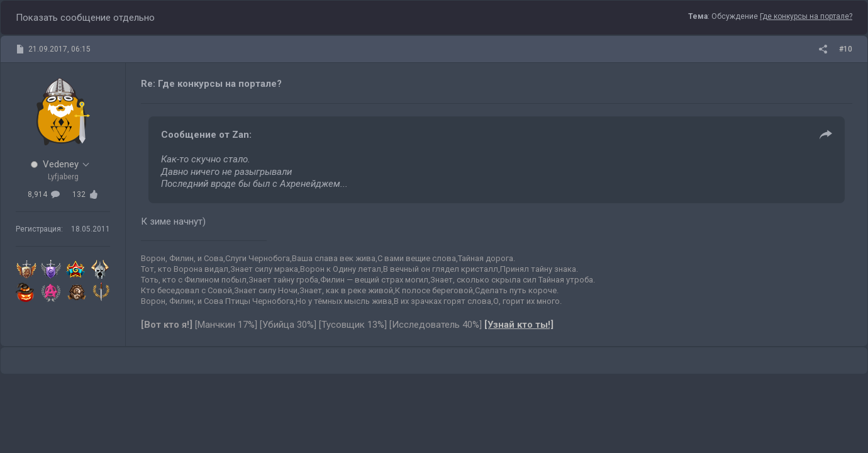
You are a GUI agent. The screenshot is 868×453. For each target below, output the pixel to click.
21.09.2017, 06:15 (59, 49)
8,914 (44, 194)
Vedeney (61, 164)
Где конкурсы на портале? (806, 16)
